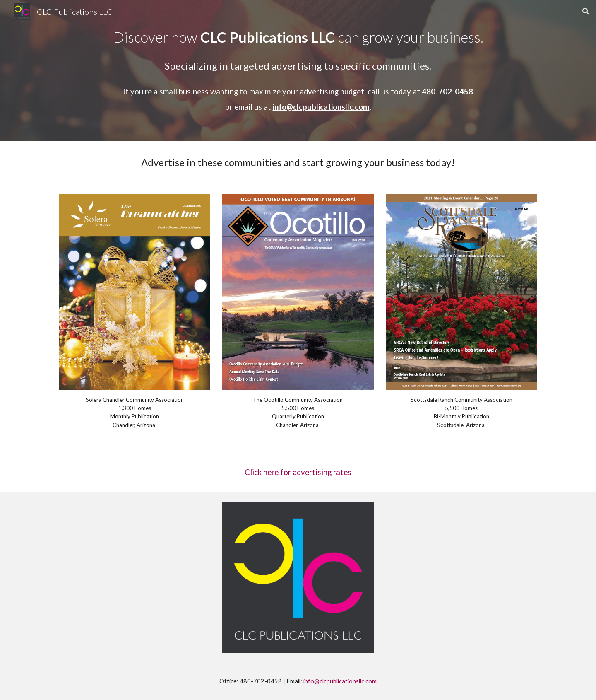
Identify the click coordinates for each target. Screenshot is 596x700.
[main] (298, 70)
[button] (586, 12)
